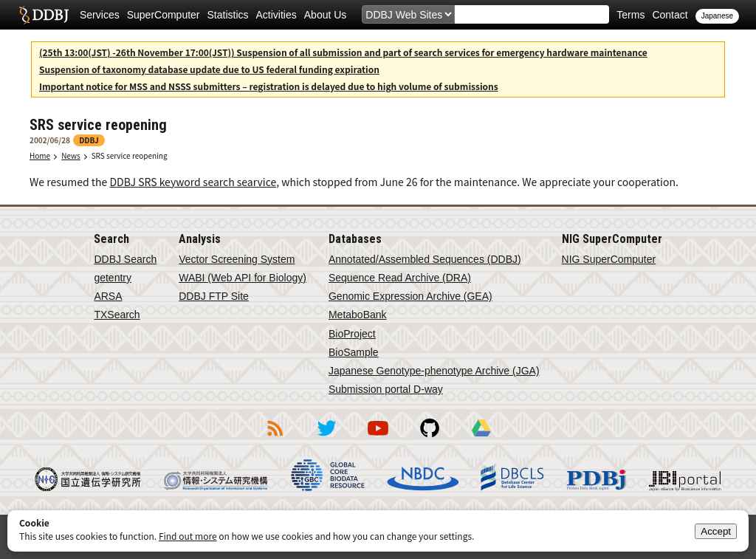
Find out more (188, 536)
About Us (326, 15)
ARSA (108, 296)
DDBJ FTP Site (214, 296)
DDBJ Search (125, 259)
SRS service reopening (130, 155)
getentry (113, 278)
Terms (630, 15)
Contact (670, 15)
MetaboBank (358, 315)
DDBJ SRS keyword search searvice (193, 182)
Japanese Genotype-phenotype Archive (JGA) (434, 371)
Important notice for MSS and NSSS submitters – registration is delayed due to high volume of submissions (269, 86)
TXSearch (117, 315)
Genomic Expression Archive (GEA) (410, 296)
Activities (276, 15)
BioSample (354, 352)
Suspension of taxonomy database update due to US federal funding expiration (209, 69)
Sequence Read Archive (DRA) (400, 278)
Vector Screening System (237, 259)
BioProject (352, 334)
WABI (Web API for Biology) (243, 278)
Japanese (717, 16)
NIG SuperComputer (609, 259)
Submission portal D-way (386, 389)
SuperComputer (164, 15)
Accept (716, 531)
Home (40, 155)
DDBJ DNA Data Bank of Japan (44, 15)
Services (100, 15)
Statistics (228, 15)
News (71, 155)
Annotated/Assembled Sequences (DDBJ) (425, 259)
